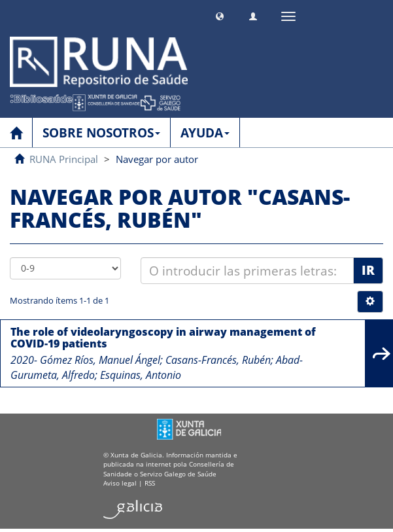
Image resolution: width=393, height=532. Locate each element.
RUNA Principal (64, 159)
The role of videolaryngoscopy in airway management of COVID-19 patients (163, 338)
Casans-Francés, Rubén (218, 360)
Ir (368, 270)
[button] (220, 15)
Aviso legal (120, 483)
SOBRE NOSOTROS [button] (101, 133)
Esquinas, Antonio (141, 375)
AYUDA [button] (205, 133)
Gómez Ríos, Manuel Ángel (100, 360)
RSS (150, 483)
